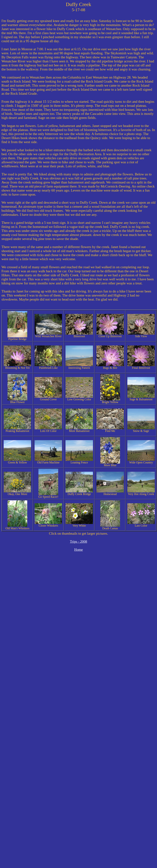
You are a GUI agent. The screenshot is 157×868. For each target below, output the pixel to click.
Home (79, 550)
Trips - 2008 (78, 542)
